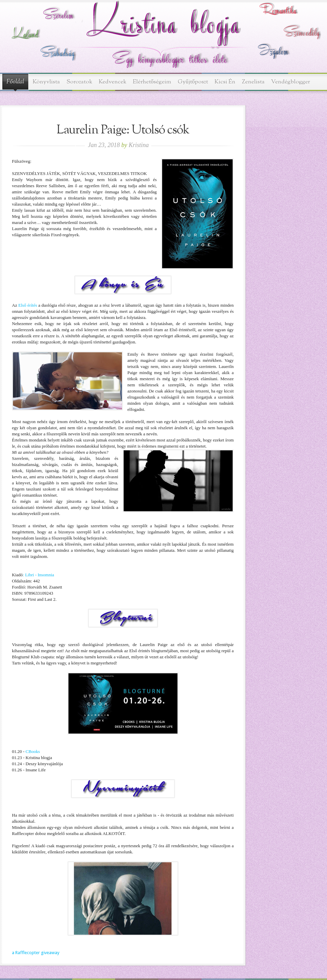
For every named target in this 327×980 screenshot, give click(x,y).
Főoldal (15, 82)
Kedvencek (113, 82)
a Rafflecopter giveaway (36, 953)
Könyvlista (46, 82)
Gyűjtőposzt (193, 82)
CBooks (33, 751)
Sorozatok (79, 82)
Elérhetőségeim (152, 82)
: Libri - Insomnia (38, 575)
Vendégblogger (291, 82)
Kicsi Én (225, 82)
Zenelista (253, 82)
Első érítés (27, 305)
